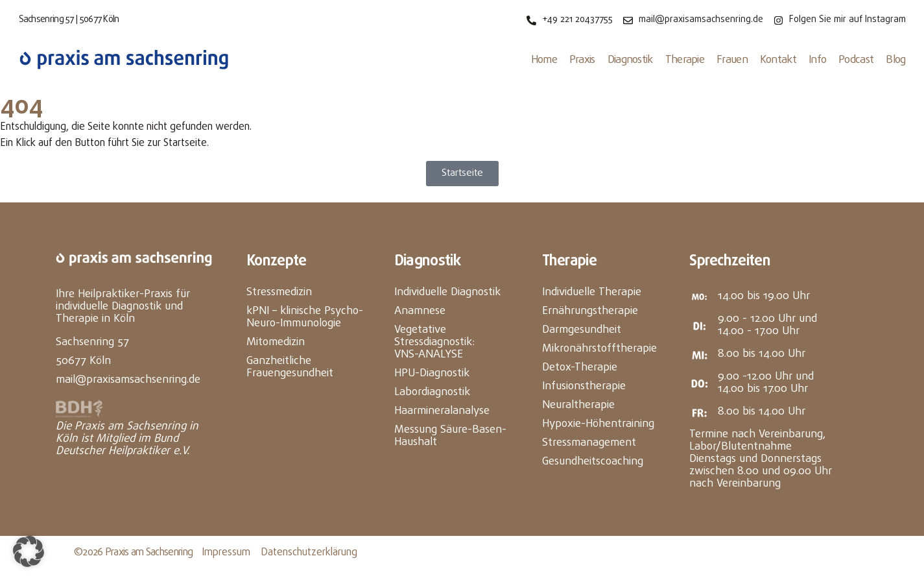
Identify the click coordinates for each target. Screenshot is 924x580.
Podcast (856, 60)
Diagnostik (630, 60)
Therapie (685, 60)
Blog (895, 60)
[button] (29, 551)
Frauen (732, 60)
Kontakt (778, 60)
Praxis (582, 60)
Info (817, 60)
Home (544, 60)
